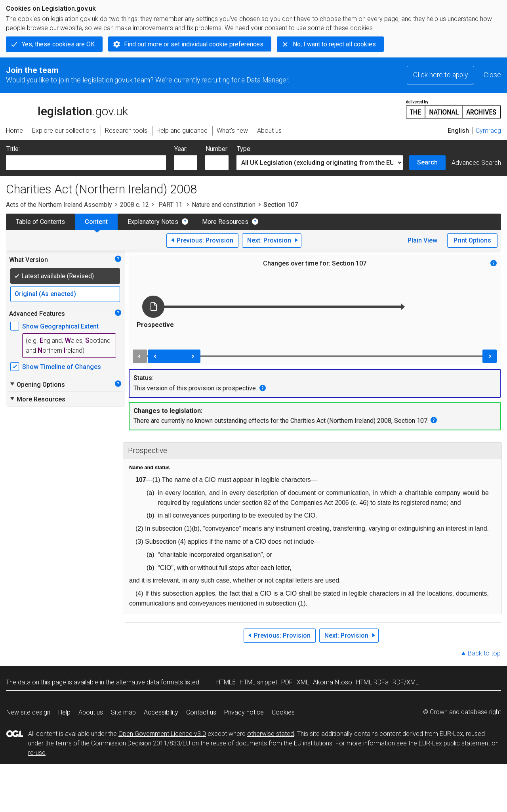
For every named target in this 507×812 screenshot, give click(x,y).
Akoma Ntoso (333, 682)
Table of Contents (40, 222)
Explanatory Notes (153, 222)
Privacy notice (244, 712)
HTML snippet (258, 682)
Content (96, 222)
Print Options (472, 240)
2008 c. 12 (134, 205)
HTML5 (226, 682)
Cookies (283, 712)
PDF (287, 682)
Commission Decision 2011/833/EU (141, 743)
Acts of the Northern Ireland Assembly (59, 205)
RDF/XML (406, 682)
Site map (123, 712)
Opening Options (37, 384)
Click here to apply (440, 75)
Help (64, 712)
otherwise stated (271, 734)
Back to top (484, 653)
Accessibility (161, 712)
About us (91, 712)
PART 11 (170, 205)
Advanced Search (476, 163)
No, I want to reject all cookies (334, 44)
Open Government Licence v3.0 (162, 734)
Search (427, 162)
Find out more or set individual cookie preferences (194, 44)
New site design (28, 712)
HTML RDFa (372, 682)
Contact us (201, 712)
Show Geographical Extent (60, 326)
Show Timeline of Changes (62, 367)
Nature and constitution (224, 205)
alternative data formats (150, 682)
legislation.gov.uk (67, 109)
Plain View (422, 240)
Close (492, 75)
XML (303, 682)
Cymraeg (488, 131)
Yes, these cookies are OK (58, 44)
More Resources (225, 222)
